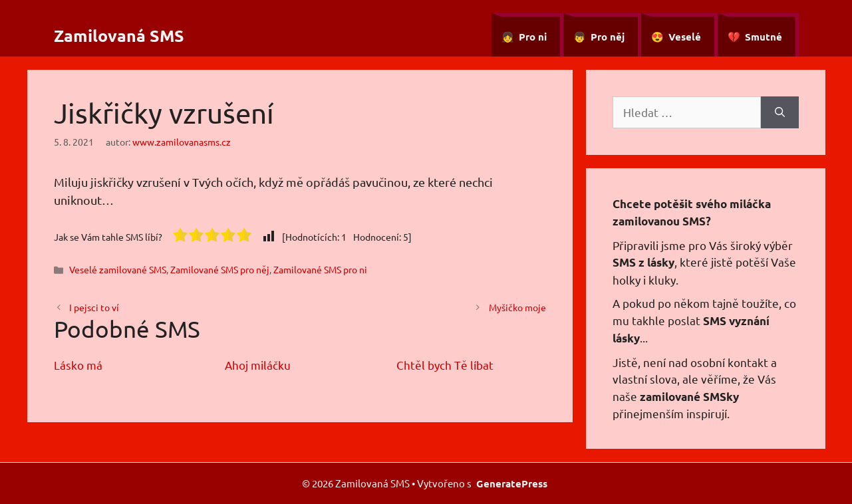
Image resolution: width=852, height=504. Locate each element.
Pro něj (608, 37)
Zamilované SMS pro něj (220, 269)
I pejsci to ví (94, 307)
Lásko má (78, 365)
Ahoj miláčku (258, 365)
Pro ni (533, 37)
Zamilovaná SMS (119, 35)
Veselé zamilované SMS (118, 269)
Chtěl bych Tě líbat (445, 365)
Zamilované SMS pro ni (320, 269)
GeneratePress (512, 483)
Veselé (685, 37)
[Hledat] (780, 112)
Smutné (764, 37)
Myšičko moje (517, 307)
